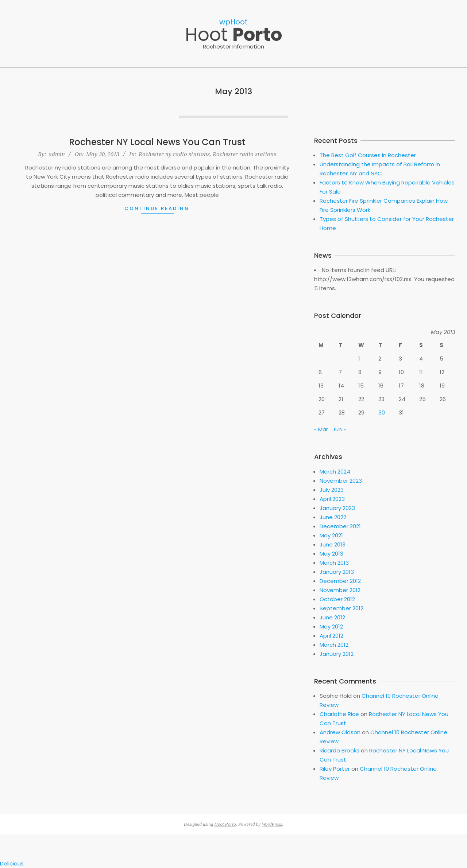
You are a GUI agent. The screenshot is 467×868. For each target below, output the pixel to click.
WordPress (272, 824)
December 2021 (340, 526)
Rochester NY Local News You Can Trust (157, 142)
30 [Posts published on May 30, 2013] (382, 412)
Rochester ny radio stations (174, 154)
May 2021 (331, 535)
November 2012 (340, 590)
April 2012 (331, 636)
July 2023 (332, 490)
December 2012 (340, 581)
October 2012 (337, 599)
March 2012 (334, 645)
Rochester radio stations (244, 154)
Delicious (12, 863)
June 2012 (332, 617)
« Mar (321, 429)
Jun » (339, 429)
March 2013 (334, 563)
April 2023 (332, 499)
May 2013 (331, 554)
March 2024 (335, 472)
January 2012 (337, 654)
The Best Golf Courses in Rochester (368, 155)
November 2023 (341, 481)
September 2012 (341, 608)
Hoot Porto (225, 824)
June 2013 (333, 544)
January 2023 (337, 508)
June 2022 (333, 517)
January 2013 (337, 572)
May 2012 (331, 626)
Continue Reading (157, 208)
